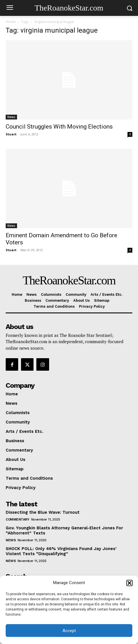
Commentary (17, 519)
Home (11, 22)
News (11, 117)
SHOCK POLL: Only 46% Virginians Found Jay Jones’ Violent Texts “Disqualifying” (61, 551)
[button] (129, 583)
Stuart (11, 134)
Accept (69, 631)
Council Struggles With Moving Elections (59, 127)
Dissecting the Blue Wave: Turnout (43, 512)
